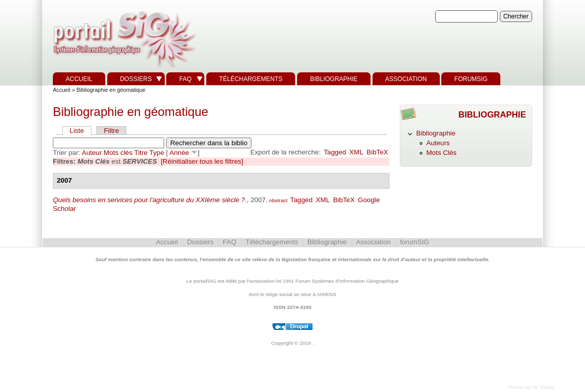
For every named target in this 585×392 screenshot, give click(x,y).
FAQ (185, 79)
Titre (141, 153)
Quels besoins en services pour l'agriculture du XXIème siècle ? (149, 200)
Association (406, 79)
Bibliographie (334, 79)
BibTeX (377, 152)
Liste (77, 131)
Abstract (277, 200)
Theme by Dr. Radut (531, 387)
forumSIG (471, 79)
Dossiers (136, 79)
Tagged (335, 152)
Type (157, 153)
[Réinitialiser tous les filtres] (202, 161)
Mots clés (118, 153)
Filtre (111, 131)
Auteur (92, 153)
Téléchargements (251, 79)
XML (356, 152)
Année (179, 153)
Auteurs (438, 143)
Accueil (79, 79)
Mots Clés (442, 153)
